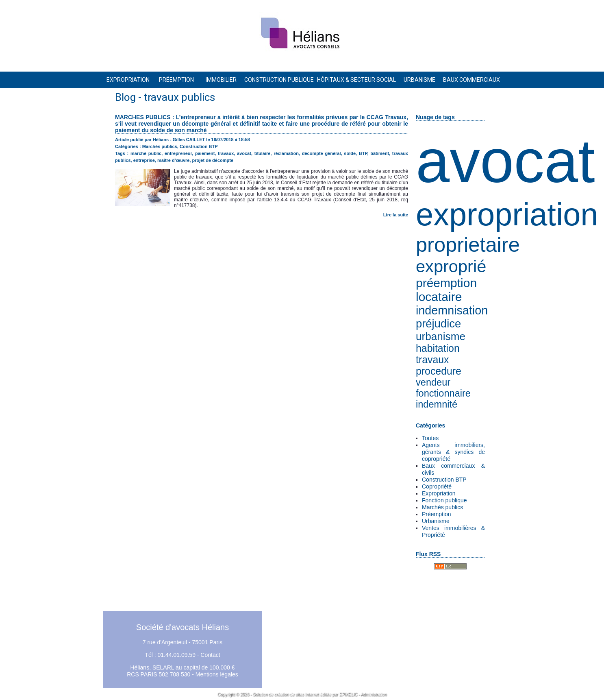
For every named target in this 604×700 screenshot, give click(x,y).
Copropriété (437, 486)
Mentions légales (217, 674)
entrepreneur (178, 153)
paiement (205, 153)
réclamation (286, 153)
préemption (446, 283)
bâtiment (380, 153)
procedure (439, 371)
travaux (432, 360)
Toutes (430, 438)
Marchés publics (442, 507)
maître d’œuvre (173, 160)
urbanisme (441, 336)
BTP (363, 153)
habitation (438, 348)
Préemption (437, 514)
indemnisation (452, 310)
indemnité (437, 404)
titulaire (263, 153)
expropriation (507, 214)
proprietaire (468, 245)
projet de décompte (213, 160)
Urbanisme (436, 521)
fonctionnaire (443, 393)
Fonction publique (444, 500)
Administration (374, 695)
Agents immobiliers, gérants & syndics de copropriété (453, 452)
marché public (146, 153)
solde (350, 153)
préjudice (438, 324)
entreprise (144, 160)
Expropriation (439, 493)
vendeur (433, 382)
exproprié (451, 266)
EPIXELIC (348, 695)
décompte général (322, 153)
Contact (210, 655)
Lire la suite (396, 215)
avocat (505, 161)
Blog (125, 97)
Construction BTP (444, 480)
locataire (439, 297)
